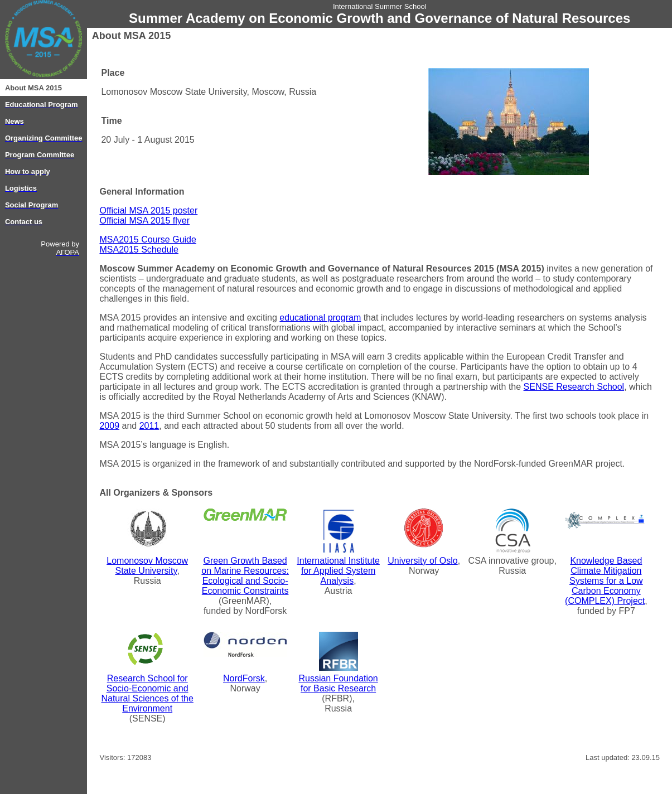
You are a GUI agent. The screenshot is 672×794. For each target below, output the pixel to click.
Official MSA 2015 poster (148, 210)
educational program (320, 318)
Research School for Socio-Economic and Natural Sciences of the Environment (147, 693)
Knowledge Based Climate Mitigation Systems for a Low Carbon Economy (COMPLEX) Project (605, 581)
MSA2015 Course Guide (148, 239)
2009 (109, 426)
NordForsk (244, 678)
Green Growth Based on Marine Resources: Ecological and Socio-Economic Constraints (245, 576)
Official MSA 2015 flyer (144, 221)
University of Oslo (422, 561)
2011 (149, 426)
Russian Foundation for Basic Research (338, 683)
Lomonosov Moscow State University (147, 566)
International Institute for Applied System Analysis (338, 571)
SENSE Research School (574, 387)
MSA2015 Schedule (139, 250)
